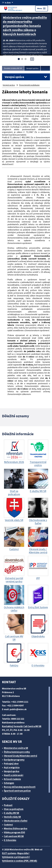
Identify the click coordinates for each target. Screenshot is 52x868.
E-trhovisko (10, 840)
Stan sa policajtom (14, 809)
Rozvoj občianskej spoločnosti (20, 787)
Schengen (9, 783)
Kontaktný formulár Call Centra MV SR (22, 726)
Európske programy (14, 760)
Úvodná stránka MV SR (13, 68)
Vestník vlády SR (12, 817)
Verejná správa (32, 68)
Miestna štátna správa (16, 828)
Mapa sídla (23, 853)
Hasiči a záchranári (14, 775)
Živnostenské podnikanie (29, 85)
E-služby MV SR (12, 813)
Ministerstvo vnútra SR (16, 748)
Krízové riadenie (12, 779)
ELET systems (9, 853)
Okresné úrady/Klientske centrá (21, 756)
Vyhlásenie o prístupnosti (15, 857)
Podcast (8, 805)
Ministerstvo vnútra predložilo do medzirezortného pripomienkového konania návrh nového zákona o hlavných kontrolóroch (25, 26)
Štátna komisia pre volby (17, 752)
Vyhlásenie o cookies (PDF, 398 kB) (20, 861)
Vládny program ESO (14, 832)
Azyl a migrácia (12, 767)
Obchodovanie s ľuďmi (16, 821)
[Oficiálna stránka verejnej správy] (9, 2)
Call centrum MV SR (14, 836)
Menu (42, 8)
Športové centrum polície (17, 791)
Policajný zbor (11, 764)
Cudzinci (8, 825)
